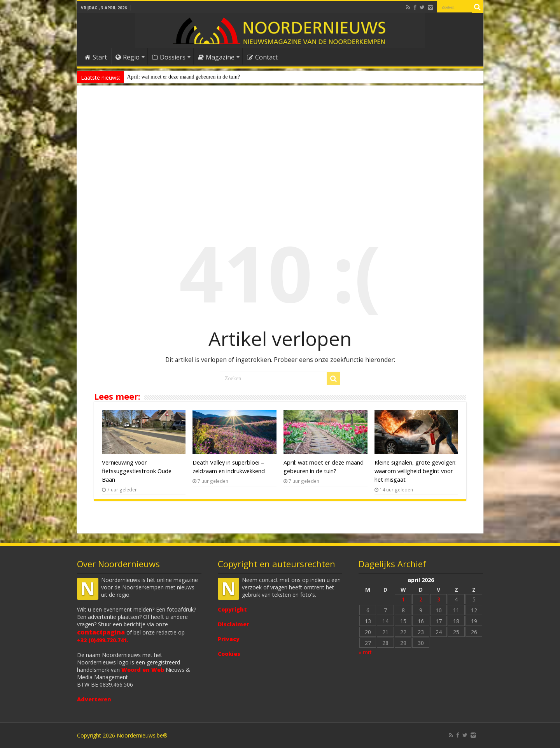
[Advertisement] (280, 153)
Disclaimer (234, 624)
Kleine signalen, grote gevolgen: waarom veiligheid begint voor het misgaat (416, 471)
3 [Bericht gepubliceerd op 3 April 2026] (439, 599)
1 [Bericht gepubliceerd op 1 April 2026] (403, 599)
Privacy (229, 639)
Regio (128, 57)
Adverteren (94, 699)
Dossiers (169, 57)
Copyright (232, 609)
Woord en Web (143, 670)
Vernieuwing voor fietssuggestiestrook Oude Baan (137, 471)
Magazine (216, 57)
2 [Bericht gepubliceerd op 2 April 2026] (421, 599)
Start (96, 57)
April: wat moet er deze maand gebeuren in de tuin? (184, 77)
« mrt (365, 652)
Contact (262, 57)
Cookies (229, 654)
